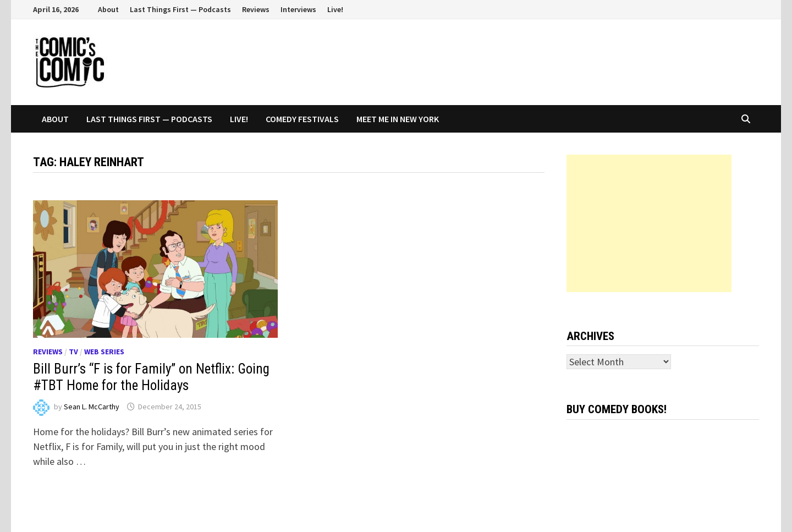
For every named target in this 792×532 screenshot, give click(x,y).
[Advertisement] (649, 223)
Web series (104, 352)
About (108, 9)
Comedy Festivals (302, 119)
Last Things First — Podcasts (180, 9)
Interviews (298, 9)
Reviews (256, 9)
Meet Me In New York (398, 119)
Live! (335, 9)
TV (73, 352)
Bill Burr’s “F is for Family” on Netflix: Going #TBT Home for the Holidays (151, 377)
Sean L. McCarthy (92, 407)
